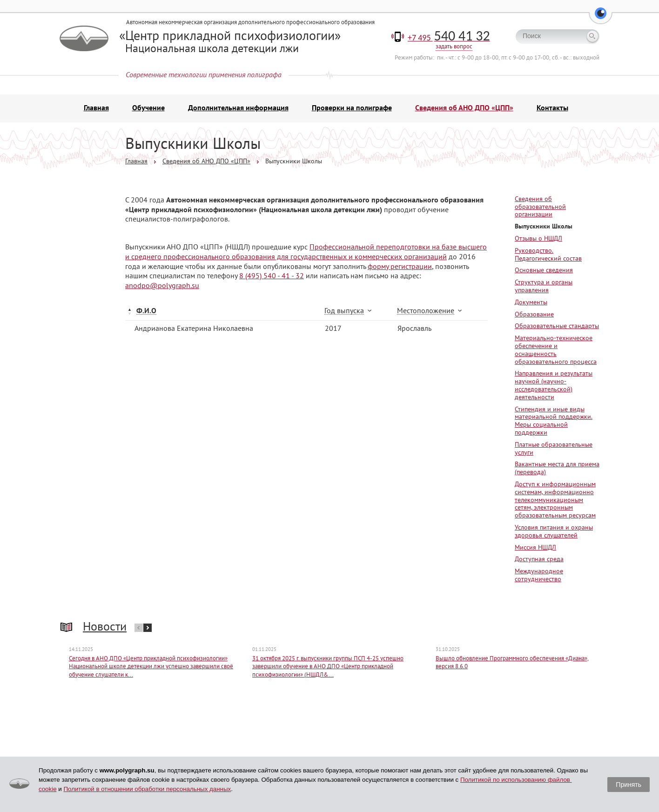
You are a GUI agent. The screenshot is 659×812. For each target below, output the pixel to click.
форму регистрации (400, 270)
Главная (96, 112)
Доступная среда (539, 563)
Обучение (148, 112)
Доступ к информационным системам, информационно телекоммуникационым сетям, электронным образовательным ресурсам (555, 504)
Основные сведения (544, 274)
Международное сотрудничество (539, 579)
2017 (333, 332)
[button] (601, 19)
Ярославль (414, 332)
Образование (534, 318)
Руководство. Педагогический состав (548, 258)
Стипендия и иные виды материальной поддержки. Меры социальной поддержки (554, 424)
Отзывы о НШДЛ (538, 242)
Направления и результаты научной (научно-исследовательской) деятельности (554, 389)
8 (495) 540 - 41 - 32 (272, 280)
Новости (105, 630)
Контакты (552, 112)
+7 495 (449, 42)
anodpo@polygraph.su (162, 289)
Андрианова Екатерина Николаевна (194, 332)
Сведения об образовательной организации (540, 211)
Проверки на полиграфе (352, 112)
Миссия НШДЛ (535, 551)
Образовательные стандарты (557, 330)
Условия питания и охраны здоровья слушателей (554, 535)
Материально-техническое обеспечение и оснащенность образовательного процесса (556, 354)
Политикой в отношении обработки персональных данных (147, 789)
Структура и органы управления (544, 290)
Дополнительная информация (238, 112)
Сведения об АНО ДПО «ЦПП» (464, 112)
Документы (531, 306)
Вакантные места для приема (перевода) (557, 472)
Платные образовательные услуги (554, 453)
